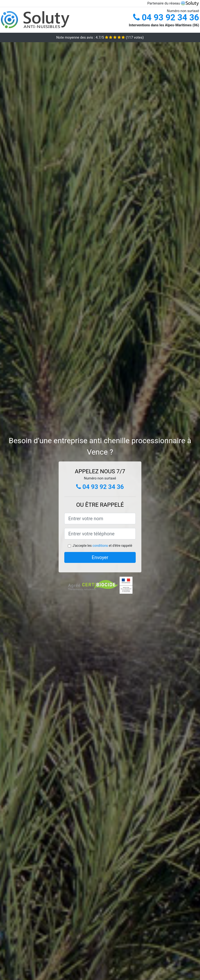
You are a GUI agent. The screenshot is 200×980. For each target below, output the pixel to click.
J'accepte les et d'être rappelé (102, 546)
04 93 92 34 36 (166, 18)
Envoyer (100, 557)
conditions (100, 546)
